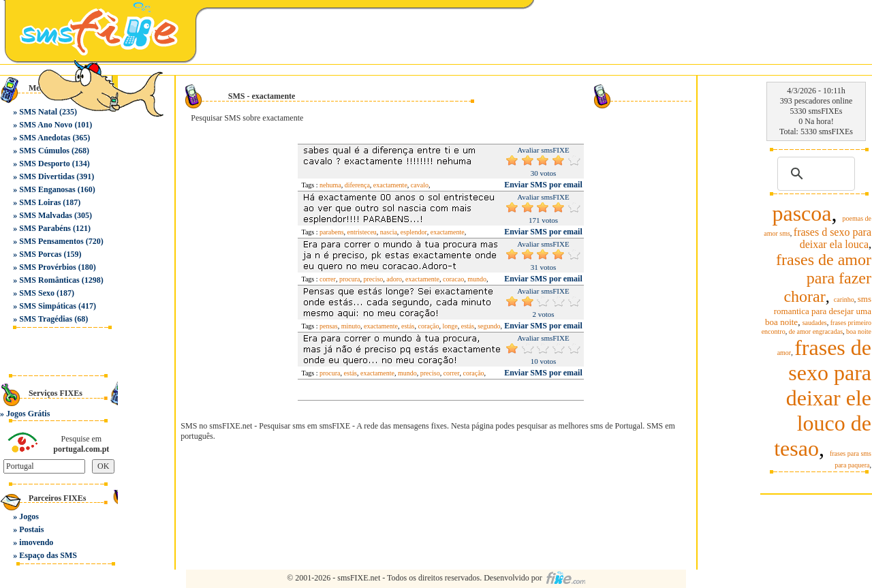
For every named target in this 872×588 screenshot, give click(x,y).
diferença (357, 185)
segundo (489, 326)
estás (408, 326)
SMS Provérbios (47, 267)
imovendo (36, 542)
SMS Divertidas (47, 176)
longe (450, 326)
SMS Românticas (49, 280)
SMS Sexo (37, 293)
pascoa (801, 213)
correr (328, 279)
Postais (31, 529)
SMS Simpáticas (48, 306)
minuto (351, 326)
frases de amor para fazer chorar (824, 278)
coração (428, 326)
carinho (844, 299)
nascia (389, 232)
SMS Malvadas (46, 215)
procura (350, 279)
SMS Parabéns (45, 228)
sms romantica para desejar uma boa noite (818, 310)
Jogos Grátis (28, 414)
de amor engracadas (816, 331)
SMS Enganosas (47, 189)
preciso (373, 279)
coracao (453, 279)
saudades (815, 323)
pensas (329, 326)
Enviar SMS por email (543, 185)
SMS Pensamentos (51, 241)
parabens (332, 232)
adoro (394, 279)
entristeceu (362, 232)
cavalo (420, 185)
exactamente (390, 185)
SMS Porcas (40, 254)
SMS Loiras (40, 202)
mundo (477, 279)
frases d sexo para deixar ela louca (832, 238)
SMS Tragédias (46, 319)
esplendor (414, 232)
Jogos (29, 516)
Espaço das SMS (48, 555)
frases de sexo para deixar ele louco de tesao (823, 398)
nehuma (330, 185)
